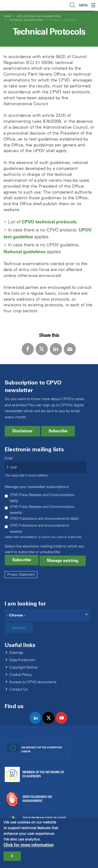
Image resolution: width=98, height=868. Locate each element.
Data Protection (22, 660)
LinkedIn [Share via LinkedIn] (56, 349)
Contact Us (19, 689)
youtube (63, 723)
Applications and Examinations (39, 16)
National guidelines (25, 252)
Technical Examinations (26, 20)
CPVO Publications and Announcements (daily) (44, 519)
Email (9, 458)
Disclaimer (22, 431)
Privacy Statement (21, 575)
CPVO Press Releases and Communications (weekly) (42, 510)
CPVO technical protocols (49, 222)
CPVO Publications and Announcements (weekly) (39, 529)
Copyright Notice (23, 667)
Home (7, 16)
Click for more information (29, 847)
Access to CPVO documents (33, 682)
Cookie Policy (21, 675)
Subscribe (58, 431)
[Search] (48, 615)
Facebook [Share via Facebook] (28, 349)
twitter (50, 723)
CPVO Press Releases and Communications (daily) (42, 498)
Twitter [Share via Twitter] (42, 349)
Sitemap (16, 653)
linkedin (37, 723)
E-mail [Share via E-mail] (70, 349)
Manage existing (63, 561)
